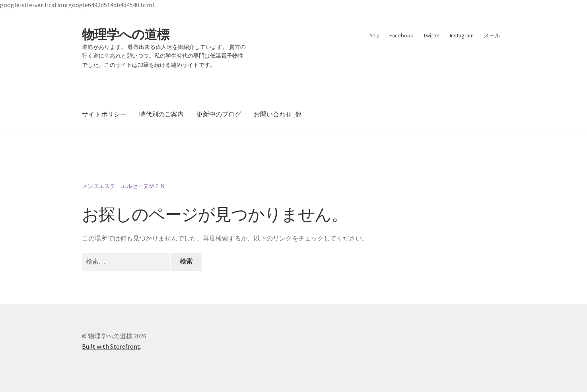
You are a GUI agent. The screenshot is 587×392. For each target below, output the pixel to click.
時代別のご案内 (161, 114)
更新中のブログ (219, 114)
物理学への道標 (125, 35)
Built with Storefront (111, 346)
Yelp (375, 35)
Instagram (462, 35)
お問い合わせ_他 (278, 114)
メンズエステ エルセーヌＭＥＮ (124, 186)
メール (492, 35)
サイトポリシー (104, 114)
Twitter (432, 35)
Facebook (401, 35)
